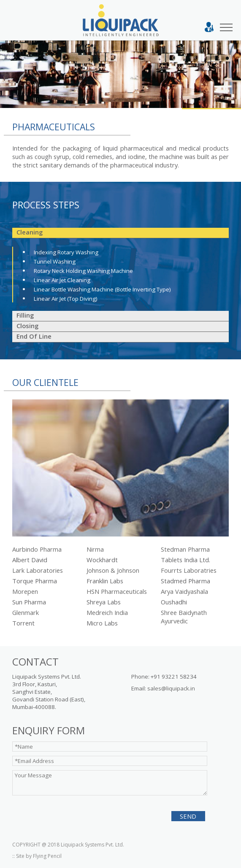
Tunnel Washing (55, 261)
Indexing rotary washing (66, 252)
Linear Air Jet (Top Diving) (66, 299)
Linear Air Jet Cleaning (62, 280)
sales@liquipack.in (171, 688)
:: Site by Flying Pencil (37, 856)
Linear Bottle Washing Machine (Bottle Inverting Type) (102, 289)
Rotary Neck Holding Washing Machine (83, 271)
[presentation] (64, 813)
